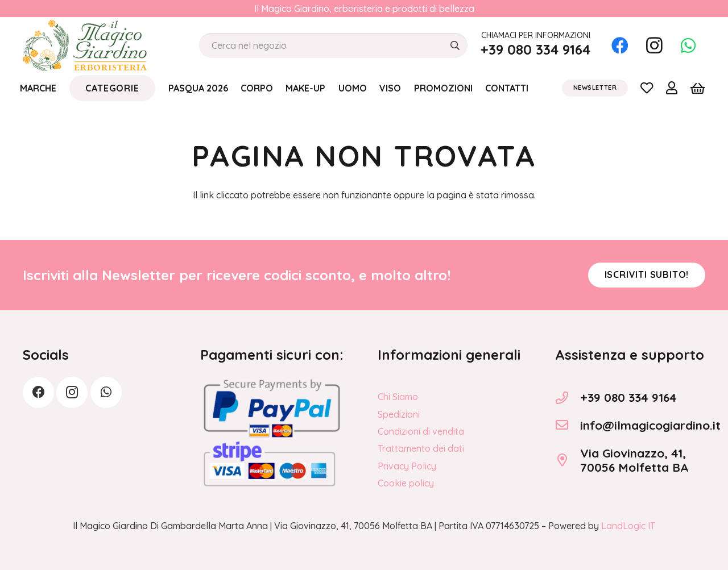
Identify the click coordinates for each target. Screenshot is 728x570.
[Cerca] (455, 46)
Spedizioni (399, 414)
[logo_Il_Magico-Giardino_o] (85, 45)
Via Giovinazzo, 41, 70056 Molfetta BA (634, 460)
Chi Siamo (398, 397)
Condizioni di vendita (421, 431)
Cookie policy (406, 483)
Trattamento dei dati (421, 448)
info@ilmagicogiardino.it (650, 425)
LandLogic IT (628, 526)
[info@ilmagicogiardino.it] (568, 425)
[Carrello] (698, 88)
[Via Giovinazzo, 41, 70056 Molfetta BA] (568, 460)
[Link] (647, 88)
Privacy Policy (407, 466)
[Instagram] (654, 45)
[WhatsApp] (688, 45)
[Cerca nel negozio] (333, 46)
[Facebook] (620, 45)
